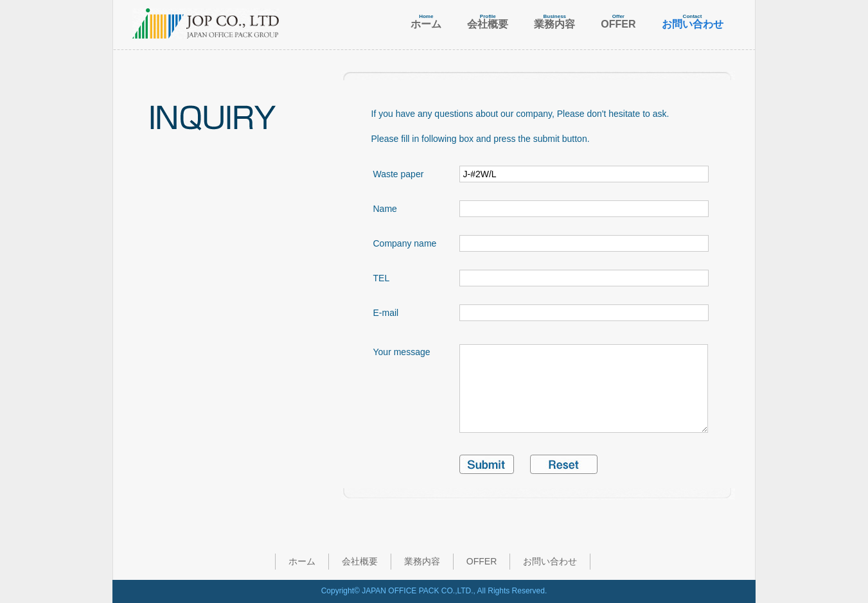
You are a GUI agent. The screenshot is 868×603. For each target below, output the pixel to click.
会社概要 (360, 561)
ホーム (302, 561)
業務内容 (422, 561)
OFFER (482, 561)
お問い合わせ (550, 561)
